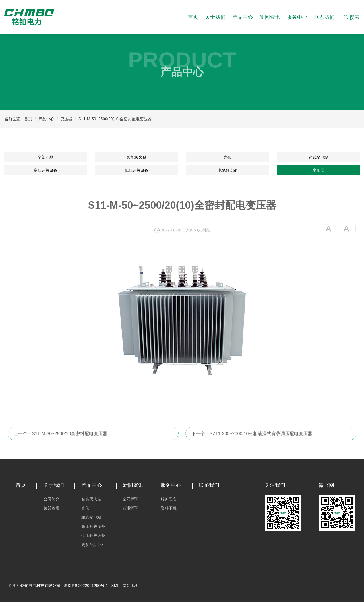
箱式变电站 (318, 157)
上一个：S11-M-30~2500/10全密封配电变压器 (60, 438)
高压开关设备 (45, 170)
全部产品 (45, 157)
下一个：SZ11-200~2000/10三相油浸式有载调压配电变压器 (252, 438)
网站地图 (131, 586)
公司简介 (51, 499)
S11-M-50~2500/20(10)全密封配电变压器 (115, 119)
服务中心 (297, 17)
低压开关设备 (136, 170)
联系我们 (324, 17)
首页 (193, 17)
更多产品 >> (92, 545)
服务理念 (169, 499)
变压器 (66, 119)
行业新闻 (131, 508)
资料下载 (169, 508)
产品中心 (243, 17)
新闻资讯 (270, 17)
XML (115, 586)
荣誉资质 (51, 508)
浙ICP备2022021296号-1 (86, 586)
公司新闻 (131, 499)
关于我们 (215, 17)
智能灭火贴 (136, 157)
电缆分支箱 (227, 170)
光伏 (227, 157)
